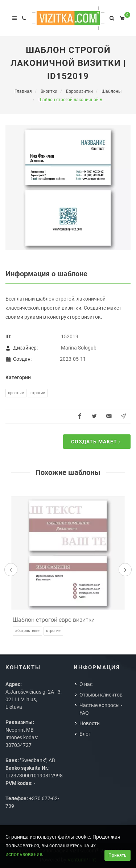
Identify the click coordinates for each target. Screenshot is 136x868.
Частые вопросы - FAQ (101, 709)
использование (24, 854)
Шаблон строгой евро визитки (54, 620)
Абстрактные (27, 631)
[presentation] (11, 570)
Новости (90, 723)
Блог (85, 734)
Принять (118, 855)
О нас (86, 684)
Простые (16, 393)
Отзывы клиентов (101, 695)
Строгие (38, 393)
